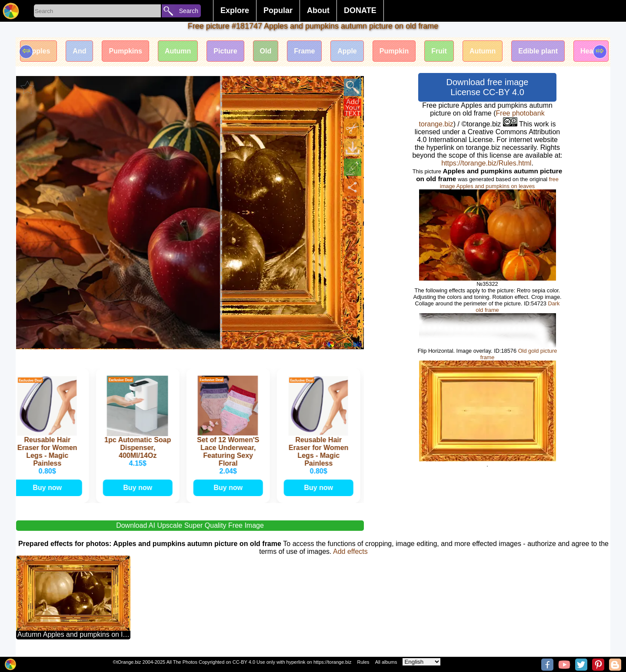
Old (266, 51)
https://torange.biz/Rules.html (486, 163)
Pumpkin (394, 51)
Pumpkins (125, 51)
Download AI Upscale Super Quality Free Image (190, 525)
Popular (278, 10)
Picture (225, 51)
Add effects (350, 551)
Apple (347, 51)
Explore (235, 10)
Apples (38, 51)
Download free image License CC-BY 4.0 (488, 87)
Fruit (439, 51)
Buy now (48, 488)
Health (591, 51)
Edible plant (538, 51)
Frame (304, 51)
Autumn (178, 51)
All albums (386, 662)
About (318, 10)
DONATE (360, 10)
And (79, 51)
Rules (363, 662)
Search (189, 11)
